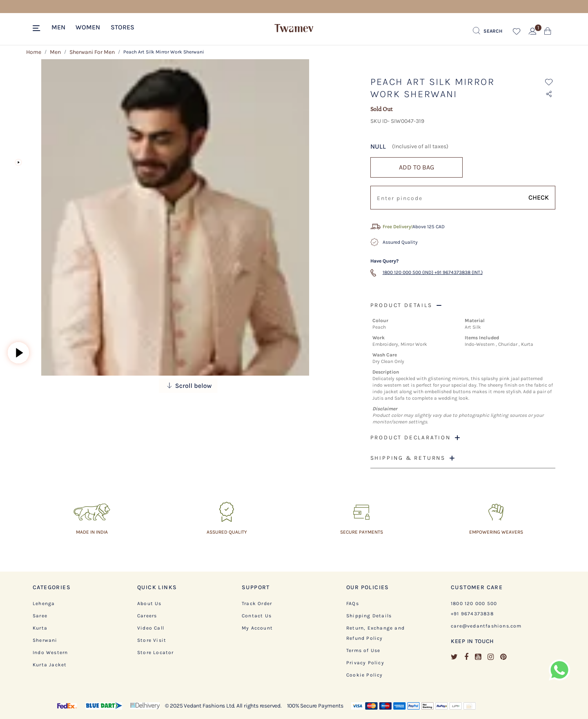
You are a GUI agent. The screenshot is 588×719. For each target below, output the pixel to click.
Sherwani (45, 640)
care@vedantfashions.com (486, 626)
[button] (58, 27)
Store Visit (152, 640)
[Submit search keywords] (488, 31)
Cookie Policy (365, 675)
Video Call (151, 628)
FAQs (353, 603)
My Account (257, 628)
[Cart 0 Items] (548, 33)
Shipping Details (369, 616)
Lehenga (44, 603)
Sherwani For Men (92, 52)
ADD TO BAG (416, 167)
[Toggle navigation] (38, 29)
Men (55, 52)
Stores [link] (122, 27)
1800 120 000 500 (474, 603)
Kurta (40, 628)
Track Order (257, 603)
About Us (149, 603)
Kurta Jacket (50, 665)
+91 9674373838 (472, 614)
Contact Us (257, 616)
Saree (40, 616)
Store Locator (156, 652)
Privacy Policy (365, 663)
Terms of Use (363, 650)
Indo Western (50, 652)
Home (34, 52)
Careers (147, 616)
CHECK (539, 197)
